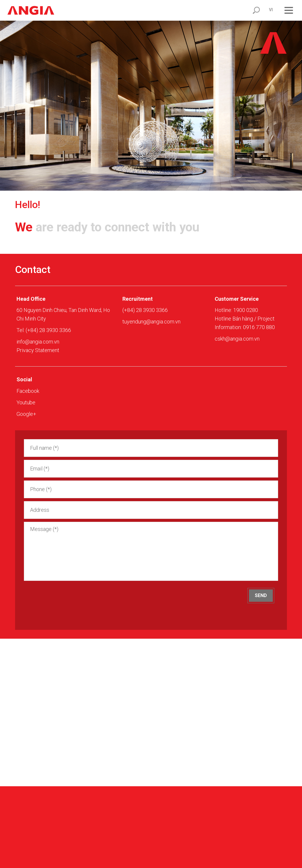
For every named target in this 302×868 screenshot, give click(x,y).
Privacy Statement (38, 350)
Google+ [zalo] (26, 414)
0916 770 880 (259, 327)
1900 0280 (246, 310)
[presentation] (72, 599)
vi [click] (271, 10)
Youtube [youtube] (26, 402)
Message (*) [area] (151, 551)
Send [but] (261, 595)
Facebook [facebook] (28, 391)
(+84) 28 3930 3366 (48, 330)
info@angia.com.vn (38, 342)
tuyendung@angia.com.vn (151, 322)
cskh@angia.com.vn (237, 339)
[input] (151, 448)
